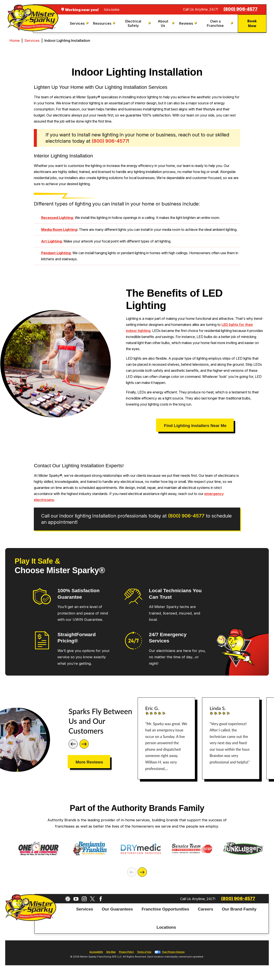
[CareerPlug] (68, 899)
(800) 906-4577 (241, 9)
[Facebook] (101, 899)
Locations (166, 927)
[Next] (84, 744)
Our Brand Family (239, 909)
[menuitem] (80, 23)
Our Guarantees (117, 909)
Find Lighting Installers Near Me (195, 426)
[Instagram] (84, 899)
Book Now (252, 23)
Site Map (111, 952)
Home (15, 40)
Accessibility (96, 952)
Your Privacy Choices (170, 952)
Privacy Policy (126, 952)
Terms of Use (144, 952)
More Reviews (89, 762)
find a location (112, 9)
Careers (206, 909)
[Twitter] (92, 899)
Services (32, 40)
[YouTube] (76, 899)
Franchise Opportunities (165, 909)
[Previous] (73, 744)
